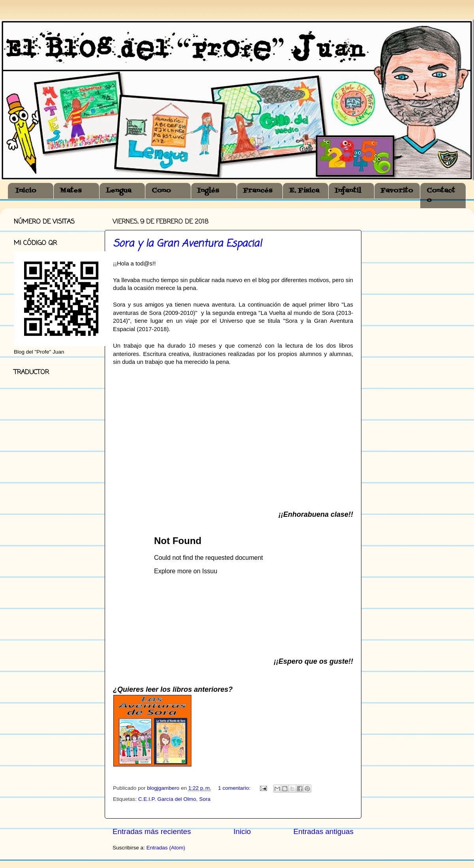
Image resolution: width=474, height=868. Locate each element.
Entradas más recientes (152, 831)
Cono (161, 191)
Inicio (26, 191)
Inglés (208, 191)
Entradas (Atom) (166, 848)
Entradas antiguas (324, 831)
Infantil (348, 191)
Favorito (397, 191)
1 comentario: (235, 788)
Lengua (118, 191)
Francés (258, 191)
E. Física (304, 191)
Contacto (441, 196)
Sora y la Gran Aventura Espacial (187, 244)
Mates (71, 191)
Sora (205, 799)
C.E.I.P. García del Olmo (167, 799)
